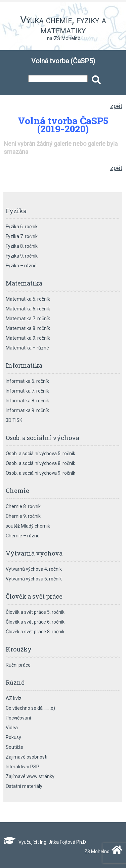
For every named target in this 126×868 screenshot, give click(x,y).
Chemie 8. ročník (23, 506)
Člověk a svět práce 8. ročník (35, 632)
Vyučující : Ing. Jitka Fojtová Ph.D (45, 842)
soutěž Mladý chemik (28, 526)
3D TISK (14, 420)
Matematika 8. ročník (28, 328)
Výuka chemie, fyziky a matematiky (63, 25)
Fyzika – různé (21, 266)
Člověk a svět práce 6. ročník (35, 622)
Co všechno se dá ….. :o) (30, 708)
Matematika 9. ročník (28, 338)
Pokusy (13, 737)
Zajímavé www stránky (30, 776)
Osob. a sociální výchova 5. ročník (40, 454)
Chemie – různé (23, 536)
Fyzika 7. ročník (22, 236)
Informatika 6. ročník (27, 381)
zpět (116, 106)
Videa (12, 728)
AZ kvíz (14, 698)
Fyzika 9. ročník (22, 256)
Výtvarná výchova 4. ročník (34, 569)
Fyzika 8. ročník (22, 246)
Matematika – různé (27, 348)
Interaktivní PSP (23, 767)
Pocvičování (18, 718)
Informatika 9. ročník (27, 410)
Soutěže (14, 747)
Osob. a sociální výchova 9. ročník (40, 473)
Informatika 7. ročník (27, 391)
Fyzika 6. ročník (22, 227)
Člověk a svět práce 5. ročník (35, 612)
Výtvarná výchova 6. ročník (34, 579)
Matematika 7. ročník (28, 319)
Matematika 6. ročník (28, 309)
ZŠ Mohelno (102, 852)
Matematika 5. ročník (28, 299)
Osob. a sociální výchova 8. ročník (40, 463)
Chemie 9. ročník (23, 516)
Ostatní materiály (24, 786)
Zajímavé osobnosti (27, 757)
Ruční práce (18, 665)
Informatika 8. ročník (27, 401)
